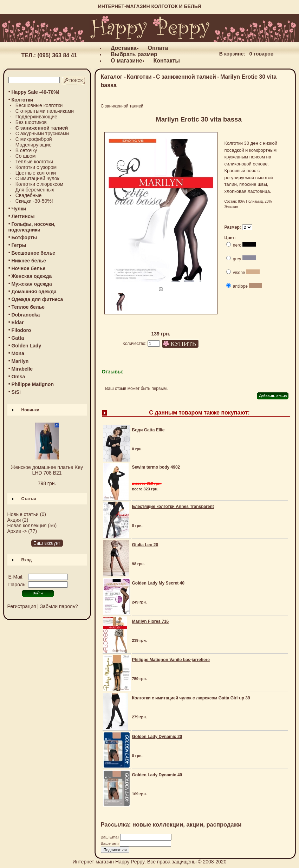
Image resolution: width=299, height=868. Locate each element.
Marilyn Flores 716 (151, 621)
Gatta (18, 338)
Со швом (26, 156)
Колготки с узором (36, 167)
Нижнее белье (28, 261)
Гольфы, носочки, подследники (32, 227)
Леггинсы (23, 216)
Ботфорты (24, 237)
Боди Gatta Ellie (148, 430)
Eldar (17, 322)
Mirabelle (22, 369)
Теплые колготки (34, 162)
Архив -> (17, 531)
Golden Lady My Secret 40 (158, 583)
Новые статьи (23, 514)
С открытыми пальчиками (45, 111)
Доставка (124, 48)
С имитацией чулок (37, 178)
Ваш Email (111, 837)
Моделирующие (34, 145)
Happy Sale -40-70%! (35, 92)
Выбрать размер (134, 54)
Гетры (19, 245)
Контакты (167, 61)
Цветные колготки (36, 173)
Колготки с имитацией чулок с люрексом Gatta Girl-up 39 (191, 698)
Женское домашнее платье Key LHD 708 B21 (47, 470)
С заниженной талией (186, 77)
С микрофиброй (34, 139)
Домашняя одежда (34, 292)
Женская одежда (31, 276)
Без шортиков (31, 122)
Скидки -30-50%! (34, 201)
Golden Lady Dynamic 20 (157, 737)
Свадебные (29, 195)
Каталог (112, 77)
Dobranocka (25, 315)
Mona (18, 353)
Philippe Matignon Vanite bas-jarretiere (171, 660)
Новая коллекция (27, 526)
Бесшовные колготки (39, 105)
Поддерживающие (36, 117)
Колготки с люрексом (39, 184)
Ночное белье (28, 268)
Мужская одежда (31, 284)
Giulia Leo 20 (145, 545)
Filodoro (21, 330)
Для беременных (35, 190)
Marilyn (20, 361)
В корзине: (232, 54)
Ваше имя (110, 843)
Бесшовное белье (33, 253)
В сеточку (26, 150)
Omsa (18, 377)
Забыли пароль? (59, 606)
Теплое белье (28, 307)
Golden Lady (26, 346)
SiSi (16, 392)
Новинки (30, 410)
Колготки (139, 77)
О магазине (126, 61)
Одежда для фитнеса (37, 299)
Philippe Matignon (32, 384)
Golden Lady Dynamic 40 (157, 775)
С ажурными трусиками (42, 133)
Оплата (158, 48)
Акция (14, 520)
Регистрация (22, 606)
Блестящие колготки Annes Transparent (173, 507)
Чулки (19, 209)
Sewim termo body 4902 (156, 467)
